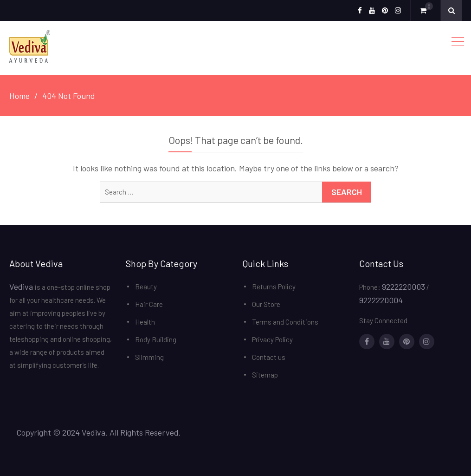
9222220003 (403, 287)
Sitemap (265, 375)
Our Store (266, 304)
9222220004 (381, 300)
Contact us (269, 357)
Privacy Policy (272, 339)
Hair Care (149, 304)
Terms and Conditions (285, 322)
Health (145, 322)
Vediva (22, 287)
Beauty (146, 287)
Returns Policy (274, 287)
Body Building (156, 339)
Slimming (149, 357)
